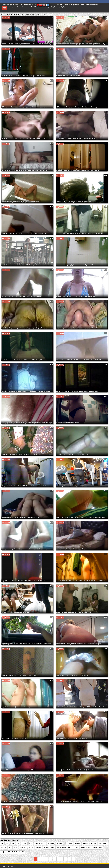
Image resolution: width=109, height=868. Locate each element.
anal (31, 843)
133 (13, 843)
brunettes (59, 843)
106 (7, 843)
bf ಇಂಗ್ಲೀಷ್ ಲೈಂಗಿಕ (40, 843)
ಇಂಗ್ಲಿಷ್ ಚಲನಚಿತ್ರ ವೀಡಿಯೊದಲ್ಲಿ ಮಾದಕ (68, 848)
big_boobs (51, 843)
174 (18, 843)
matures (4, 848)
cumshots (69, 843)
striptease (23, 848)
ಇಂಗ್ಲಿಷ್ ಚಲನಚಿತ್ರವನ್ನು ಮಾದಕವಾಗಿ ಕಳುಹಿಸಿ (13, 852)
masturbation (103, 843)
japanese (94, 843)
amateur (24, 843)
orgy (10, 848)
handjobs (85, 843)
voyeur (31, 848)
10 (69, 859)
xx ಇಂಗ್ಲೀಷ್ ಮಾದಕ (49, 848)
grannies (78, 843)
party (16, 848)
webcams (38, 848)
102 (2, 843)
